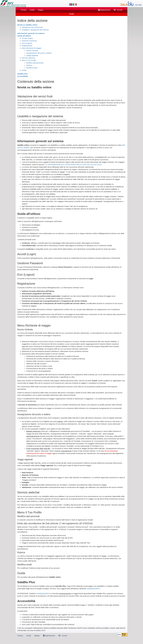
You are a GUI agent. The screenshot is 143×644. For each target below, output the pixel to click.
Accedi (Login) (27, 38)
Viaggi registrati (32, 55)
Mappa (41, 10)
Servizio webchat (28, 58)
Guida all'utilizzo (24, 36)
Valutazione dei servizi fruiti (32, 27)
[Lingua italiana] (75, 4)
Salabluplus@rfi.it (93, 589)
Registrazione (104, 10)
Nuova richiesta (32, 51)
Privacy (24, 10)
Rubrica (29, 65)
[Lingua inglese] (71, 4)
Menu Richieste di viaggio (32, 48)
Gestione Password (29, 41)
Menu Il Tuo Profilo (29, 60)
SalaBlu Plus (23, 74)
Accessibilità (23, 76)
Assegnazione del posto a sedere (39, 53)
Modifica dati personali (35, 63)
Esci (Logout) (27, 43)
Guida (32, 10)
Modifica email (32, 68)
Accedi (118, 10)
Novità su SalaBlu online (27, 25)
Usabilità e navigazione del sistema (35, 30)
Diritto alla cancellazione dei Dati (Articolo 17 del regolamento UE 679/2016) (55, 523)
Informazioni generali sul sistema (31, 33)
